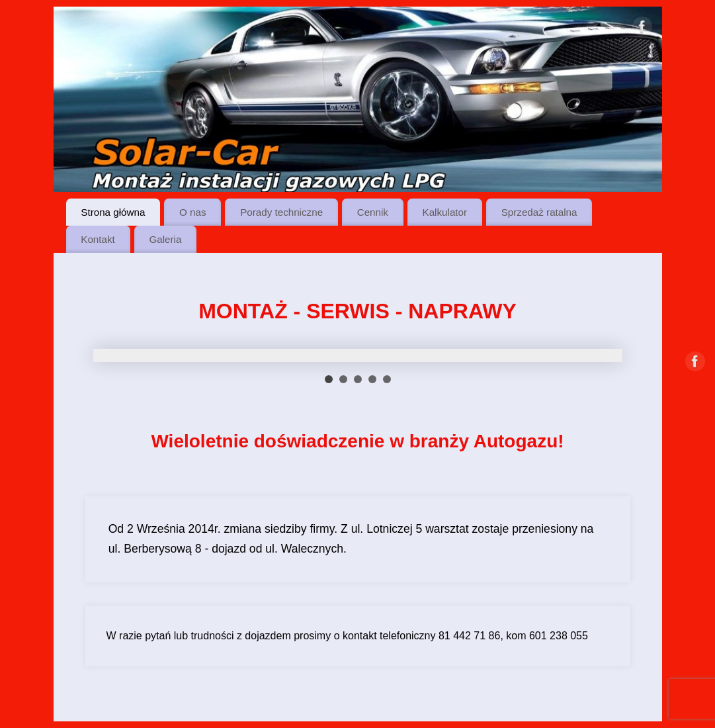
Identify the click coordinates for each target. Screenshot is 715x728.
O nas (193, 212)
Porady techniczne (281, 212)
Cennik (373, 212)
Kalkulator (445, 212)
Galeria (165, 239)
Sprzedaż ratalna (539, 212)
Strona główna (113, 212)
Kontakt (98, 239)
